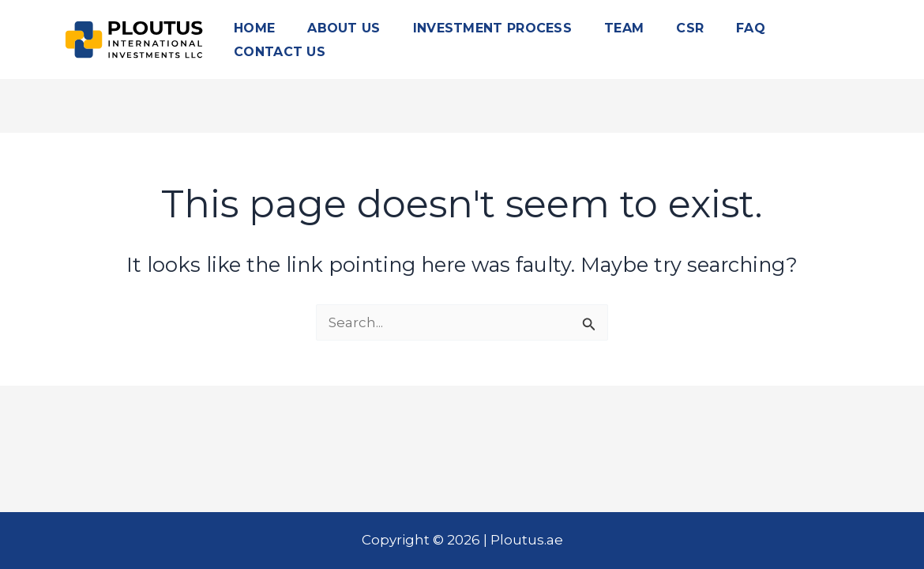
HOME (254, 28)
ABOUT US (344, 28)
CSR (690, 28)
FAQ (751, 28)
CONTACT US (280, 52)
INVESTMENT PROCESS (492, 28)
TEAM (624, 28)
